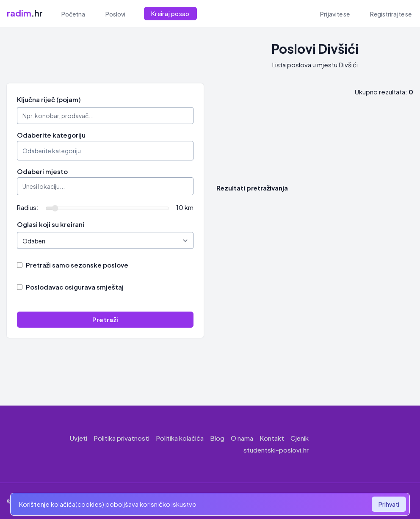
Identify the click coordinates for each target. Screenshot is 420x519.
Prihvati (389, 504)
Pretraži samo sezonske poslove (77, 265)
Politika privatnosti (122, 438)
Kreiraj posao (170, 14)
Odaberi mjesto (42, 171)
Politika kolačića (180, 438)
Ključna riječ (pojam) (49, 99)
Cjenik (300, 438)
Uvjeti (79, 438)
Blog (217, 438)
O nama (242, 438)
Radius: (28, 207)
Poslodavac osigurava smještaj (75, 287)
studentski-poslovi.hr (276, 450)
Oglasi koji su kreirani (51, 224)
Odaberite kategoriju (51, 135)
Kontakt (272, 438)
